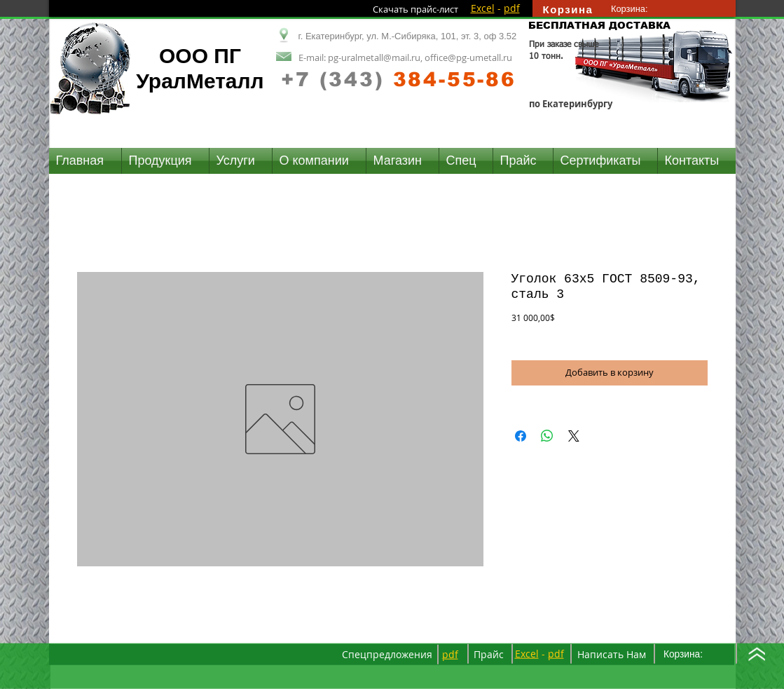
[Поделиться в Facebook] (521, 436)
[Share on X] (574, 436)
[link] (636, 9)
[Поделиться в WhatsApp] (547, 436)
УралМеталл (200, 81)
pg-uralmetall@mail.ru (374, 57)
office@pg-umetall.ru (468, 57)
